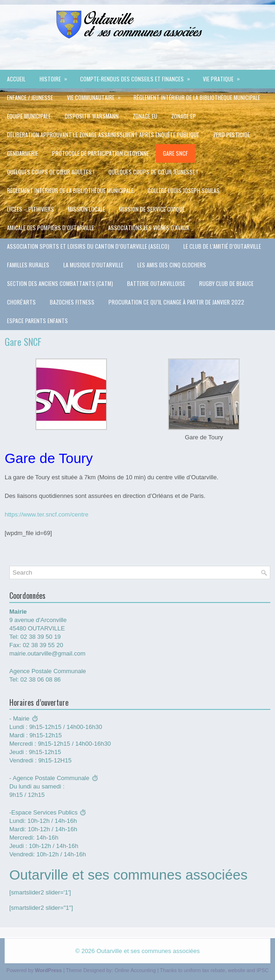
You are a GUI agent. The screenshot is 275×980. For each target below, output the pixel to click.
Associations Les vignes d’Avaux (149, 228)
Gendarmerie (23, 153)
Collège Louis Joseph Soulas (184, 190)
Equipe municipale (29, 116)
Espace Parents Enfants (37, 321)
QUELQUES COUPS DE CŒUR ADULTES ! (51, 172)
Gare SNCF (175, 153)
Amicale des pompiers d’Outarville (50, 228)
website (237, 970)
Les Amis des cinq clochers (172, 265)
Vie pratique (224, 76)
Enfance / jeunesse (30, 97)
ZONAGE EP (184, 116)
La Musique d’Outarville (93, 265)
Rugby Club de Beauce (226, 283)
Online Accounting (135, 970)
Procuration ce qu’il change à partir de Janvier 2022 (176, 302)
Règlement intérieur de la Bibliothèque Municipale (197, 97)
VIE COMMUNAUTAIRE (97, 95)
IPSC (263, 970)
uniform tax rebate (205, 970)
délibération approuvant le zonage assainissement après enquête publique (103, 135)
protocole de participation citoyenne (101, 153)
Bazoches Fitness (72, 302)
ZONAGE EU (145, 116)
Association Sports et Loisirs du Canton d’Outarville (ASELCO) (88, 246)
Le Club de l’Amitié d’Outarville (222, 246)
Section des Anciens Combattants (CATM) (60, 283)
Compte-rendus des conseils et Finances (138, 76)
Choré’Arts (21, 302)
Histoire (56, 76)
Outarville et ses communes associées (148, 951)
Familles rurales (28, 265)
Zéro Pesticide (231, 135)
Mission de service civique (152, 209)
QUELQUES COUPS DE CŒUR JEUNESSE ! (153, 172)
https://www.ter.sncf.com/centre (47, 514)
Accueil (16, 79)
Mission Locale (87, 209)
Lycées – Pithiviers (30, 209)
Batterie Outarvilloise (156, 283)
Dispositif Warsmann (92, 116)
